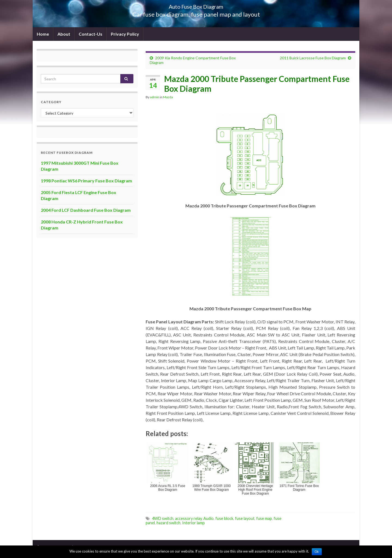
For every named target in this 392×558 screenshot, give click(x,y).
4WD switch (163, 518)
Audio (209, 518)
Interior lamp (193, 523)
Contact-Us (91, 34)
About (64, 34)
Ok (317, 552)
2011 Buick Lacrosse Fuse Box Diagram (313, 58)
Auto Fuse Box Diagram (196, 5)
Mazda (168, 97)
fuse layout (245, 518)
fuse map (264, 518)
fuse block (224, 518)
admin (155, 97)
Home (43, 34)
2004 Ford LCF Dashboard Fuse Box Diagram (86, 210)
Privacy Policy (125, 34)
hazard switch (169, 523)
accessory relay (188, 518)
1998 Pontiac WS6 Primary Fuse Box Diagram (86, 181)
